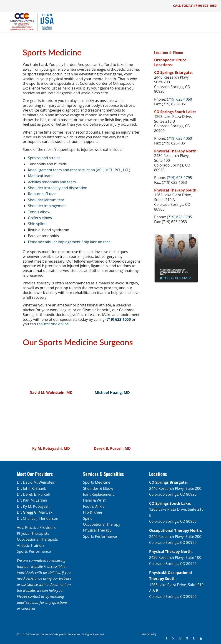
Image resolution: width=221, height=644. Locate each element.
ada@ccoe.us (27, 602)
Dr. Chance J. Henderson (38, 518)
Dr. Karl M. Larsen (32, 500)
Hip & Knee (92, 512)
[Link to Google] (187, 638)
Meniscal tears (40, 176)
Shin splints (38, 224)
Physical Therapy (97, 530)
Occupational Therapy (102, 524)
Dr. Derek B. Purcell (33, 494)
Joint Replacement (98, 494)
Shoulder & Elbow (98, 488)
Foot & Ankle (94, 506)
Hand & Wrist (94, 500)
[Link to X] (173, 638)
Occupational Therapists (37, 539)
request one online (53, 324)
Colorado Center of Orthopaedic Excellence (55, 634)
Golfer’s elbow (40, 218)
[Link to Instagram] (180, 638)
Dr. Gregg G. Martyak (35, 512)
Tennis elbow (39, 212)
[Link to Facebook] (167, 638)
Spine (88, 518)
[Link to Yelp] (194, 638)
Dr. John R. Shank (31, 488)
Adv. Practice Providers (36, 527)
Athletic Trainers (31, 545)
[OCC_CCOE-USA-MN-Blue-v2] (29, 22)
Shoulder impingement (47, 206)
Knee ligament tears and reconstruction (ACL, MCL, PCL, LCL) (79, 170)
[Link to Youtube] (201, 638)
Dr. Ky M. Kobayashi (34, 506)
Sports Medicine (97, 482)
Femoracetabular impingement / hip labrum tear (69, 242)
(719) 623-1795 (179, 178)
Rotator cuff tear (42, 194)
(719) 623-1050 (206, 6)
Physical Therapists (33, 533)
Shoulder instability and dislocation (58, 188)
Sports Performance (34, 551)
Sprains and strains (44, 158)
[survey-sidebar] (176, 258)
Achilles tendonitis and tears (52, 182)
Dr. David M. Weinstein (36, 482)
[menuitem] (149, 634)
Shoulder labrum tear (46, 200)
